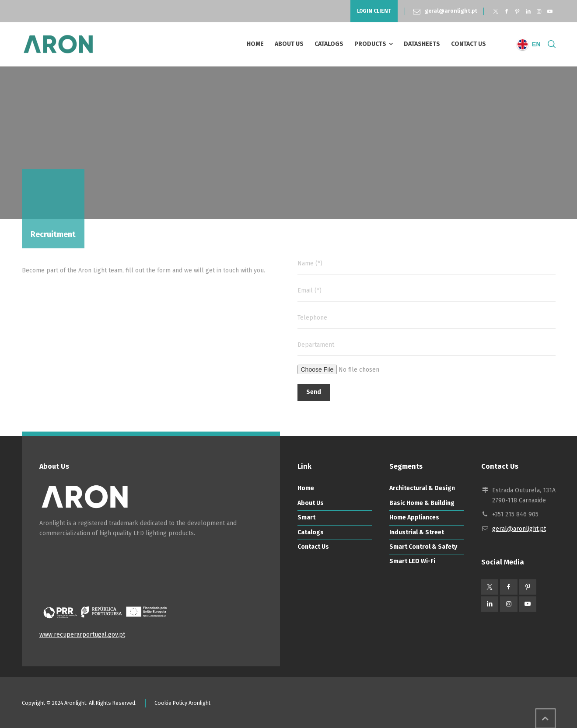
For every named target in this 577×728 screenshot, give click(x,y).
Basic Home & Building (422, 503)
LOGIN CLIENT (374, 11)
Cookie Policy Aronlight (182, 703)
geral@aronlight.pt (451, 11)
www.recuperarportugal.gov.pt (82, 635)
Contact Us (313, 547)
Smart (306, 517)
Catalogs (311, 532)
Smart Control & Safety (423, 547)
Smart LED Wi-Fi (412, 561)
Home (306, 488)
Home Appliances (414, 517)
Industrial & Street (417, 532)
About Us (311, 503)
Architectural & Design (422, 488)
